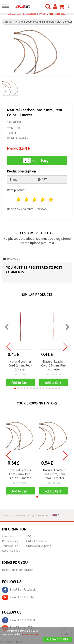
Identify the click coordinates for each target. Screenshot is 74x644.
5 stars (51, 199)
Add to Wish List (18, 138)
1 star (19, 199)
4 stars (43, 199)
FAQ (29, 536)
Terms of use (10, 546)
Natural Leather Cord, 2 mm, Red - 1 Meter (20, 365)
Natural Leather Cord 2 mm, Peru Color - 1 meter (20, 474)
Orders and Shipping (39, 546)
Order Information (37, 541)
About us (7, 536)
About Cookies (11, 551)
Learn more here (30, 634)
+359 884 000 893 (56, 14)
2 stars (27, 199)
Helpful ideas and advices (18, 570)
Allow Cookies (58, 639)
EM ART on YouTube (18, 597)
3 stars (35, 199)
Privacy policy (10, 541)
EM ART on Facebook (19, 590)
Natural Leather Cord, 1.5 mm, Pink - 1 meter (54, 365)
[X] (3, 631)
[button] (15, 388)
